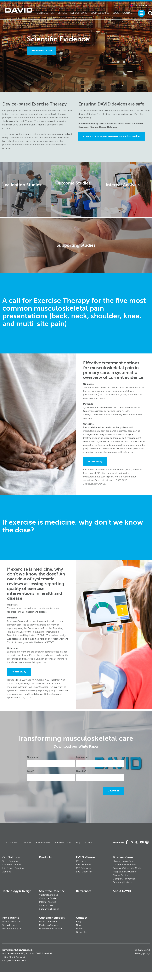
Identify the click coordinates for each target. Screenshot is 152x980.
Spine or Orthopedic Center (128, 868)
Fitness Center (120, 875)
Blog (116, 13)
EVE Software (79, 13)
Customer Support (52, 918)
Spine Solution (10, 861)
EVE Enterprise (84, 868)
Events (80, 929)
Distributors (82, 932)
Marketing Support (49, 925)
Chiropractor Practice (124, 865)
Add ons (7, 872)
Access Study (95, 461)
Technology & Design (17, 891)
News (79, 925)
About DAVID (122, 891)
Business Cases (100, 13)
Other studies (46, 905)
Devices (62, 13)
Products (45, 857)
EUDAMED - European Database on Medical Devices (112, 136)
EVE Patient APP (85, 872)
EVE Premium (83, 865)
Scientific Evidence (52, 891)
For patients (11, 918)
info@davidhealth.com (14, 960)
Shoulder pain (10, 925)
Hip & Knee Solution (13, 868)
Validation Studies (48, 895)
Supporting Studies (49, 909)
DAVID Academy (48, 922)
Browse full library (42, 51)
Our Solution (45, 13)
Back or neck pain (12, 922)
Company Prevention (124, 879)
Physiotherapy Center (124, 861)
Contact (128, 13)
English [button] (137, 6)
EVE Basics (82, 861)
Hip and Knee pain (12, 929)
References (84, 891)
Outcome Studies (48, 898)
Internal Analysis (48, 902)
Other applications (123, 882)
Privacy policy (142, 953)
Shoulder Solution (12, 865)
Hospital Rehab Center (125, 872)
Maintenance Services (51, 929)
